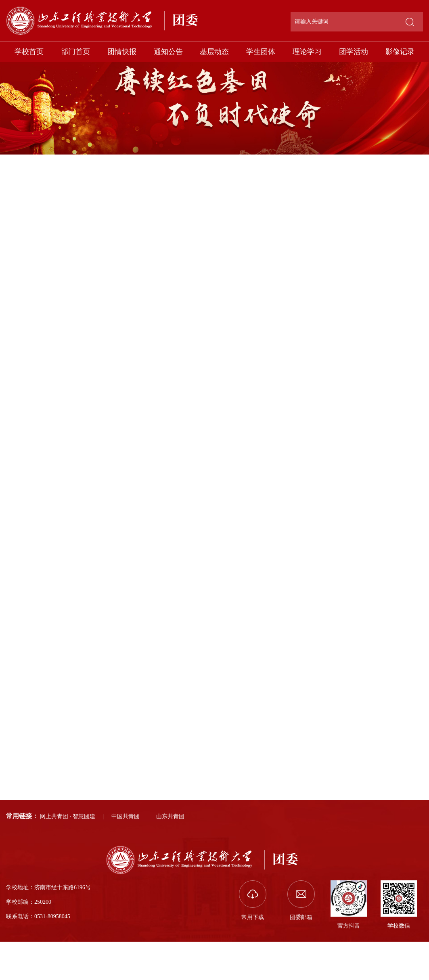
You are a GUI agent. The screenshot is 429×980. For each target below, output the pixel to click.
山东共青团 (170, 816)
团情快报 (122, 52)
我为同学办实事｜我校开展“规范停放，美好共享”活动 (117, 783)
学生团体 (261, 52)
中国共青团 (126, 816)
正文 (416, 154)
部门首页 (75, 52)
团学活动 (354, 52)
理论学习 (307, 52)
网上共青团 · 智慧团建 (68, 816)
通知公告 (168, 52)
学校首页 (29, 52)
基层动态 (214, 52)
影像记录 (400, 52)
